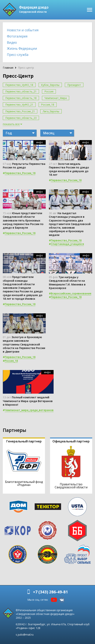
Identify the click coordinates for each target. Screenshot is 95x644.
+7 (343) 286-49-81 (50, 592)
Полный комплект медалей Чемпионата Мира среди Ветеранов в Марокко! (28, 401)
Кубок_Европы (50, 85)
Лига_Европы (51, 111)
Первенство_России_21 (20, 111)
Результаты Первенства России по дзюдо (24, 166)
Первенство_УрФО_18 (19, 85)
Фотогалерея (17, 36)
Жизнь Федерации (22, 48)
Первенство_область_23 (21, 118)
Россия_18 (48, 105)
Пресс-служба (18, 55)
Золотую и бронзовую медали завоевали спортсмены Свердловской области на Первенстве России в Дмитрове (24, 344)
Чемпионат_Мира (56, 98)
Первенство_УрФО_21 (19, 105)
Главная (8, 68)
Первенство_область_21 (21, 91)
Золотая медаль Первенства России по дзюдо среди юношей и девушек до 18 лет (69, 169)
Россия (49, 91)
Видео (12, 42)
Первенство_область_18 (21, 98)
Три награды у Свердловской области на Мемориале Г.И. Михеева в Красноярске (67, 283)
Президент (74, 85)
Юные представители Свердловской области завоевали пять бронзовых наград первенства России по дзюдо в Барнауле (23, 220)
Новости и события (23, 30)
